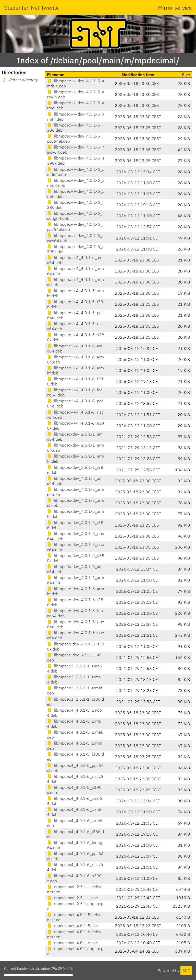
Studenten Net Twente (32, 8)
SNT (186, 971)
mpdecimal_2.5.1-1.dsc (72, 898)
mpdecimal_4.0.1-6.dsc (72, 943)
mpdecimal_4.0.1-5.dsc (72, 926)
